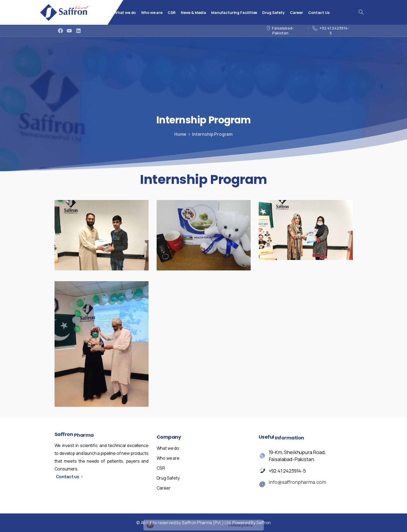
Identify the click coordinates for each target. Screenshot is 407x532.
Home (179, 134)
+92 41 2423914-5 (287, 471)
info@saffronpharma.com (298, 483)
